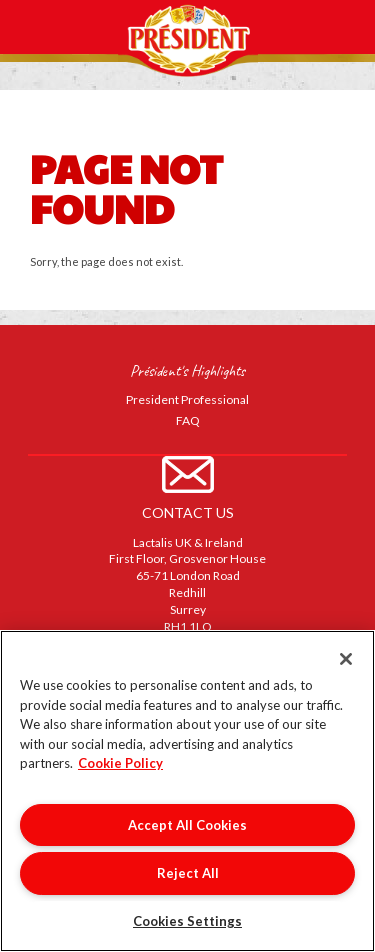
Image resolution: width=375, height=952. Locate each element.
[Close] (346, 659)
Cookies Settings (187, 921)
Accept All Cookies (187, 825)
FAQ (188, 420)
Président (188, 38)
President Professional (187, 399)
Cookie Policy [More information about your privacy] (120, 763)
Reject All (188, 873)
